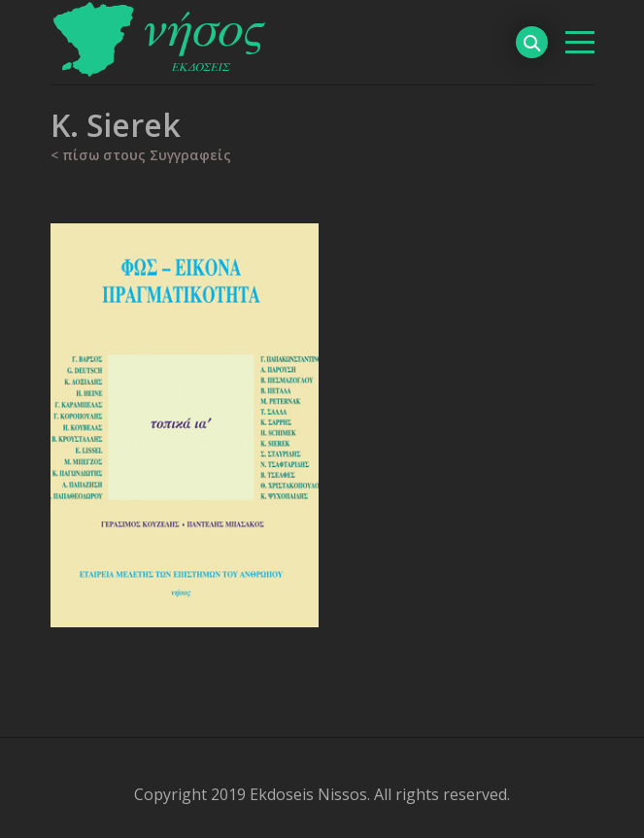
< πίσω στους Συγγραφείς (141, 155)
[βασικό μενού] (580, 42)
